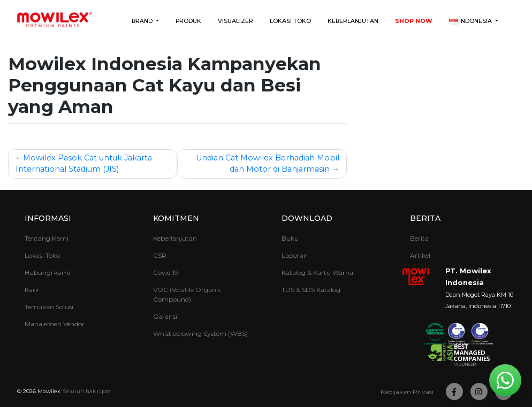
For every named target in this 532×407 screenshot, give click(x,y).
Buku (290, 238)
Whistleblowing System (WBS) (200, 333)
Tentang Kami (47, 238)
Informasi (48, 218)
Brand (143, 21)
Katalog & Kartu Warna (317, 272)
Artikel (420, 255)
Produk (188, 21)
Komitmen (176, 218)
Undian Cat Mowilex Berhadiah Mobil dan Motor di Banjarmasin (268, 164)
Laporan (295, 255)
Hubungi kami (47, 272)
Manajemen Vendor (55, 324)
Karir (32, 290)
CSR (160, 255)
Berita (425, 218)
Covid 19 (166, 272)
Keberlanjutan (353, 21)
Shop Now (414, 21)
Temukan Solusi (49, 307)
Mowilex (49, 391)
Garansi (165, 316)
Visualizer (235, 21)
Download (307, 218)
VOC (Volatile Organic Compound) (187, 294)
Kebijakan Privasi (407, 392)
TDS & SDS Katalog (311, 290)
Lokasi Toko (290, 21)
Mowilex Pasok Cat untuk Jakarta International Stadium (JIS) (84, 164)
